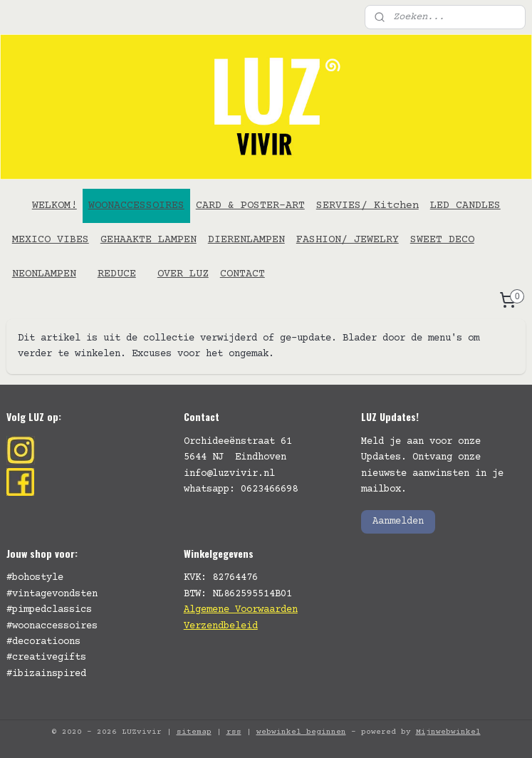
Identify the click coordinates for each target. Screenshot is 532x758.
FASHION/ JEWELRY (348, 240)
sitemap (194, 732)
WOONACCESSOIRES (136, 206)
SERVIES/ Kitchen (367, 206)
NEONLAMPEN (44, 274)
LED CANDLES (465, 206)
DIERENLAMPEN (246, 240)
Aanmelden (398, 521)
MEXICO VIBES (51, 240)
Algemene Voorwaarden (241, 610)
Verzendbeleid (221, 626)
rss (234, 732)
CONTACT (242, 274)
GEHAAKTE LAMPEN (148, 240)
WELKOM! (54, 206)
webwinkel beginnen (301, 732)
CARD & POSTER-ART (250, 206)
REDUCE (117, 274)
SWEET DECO (442, 240)
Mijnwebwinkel (448, 732)
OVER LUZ (183, 274)
